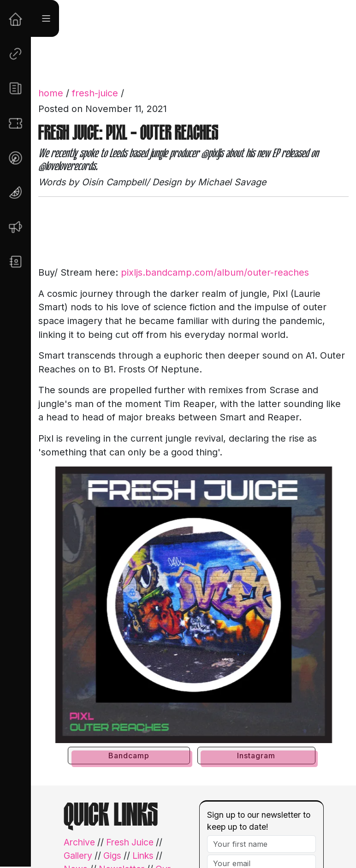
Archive (79, 842)
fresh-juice (95, 93)
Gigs (112, 856)
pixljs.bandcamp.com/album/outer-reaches (215, 272)
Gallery (78, 856)
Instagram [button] (256, 756)
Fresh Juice (130, 842)
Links (143, 856)
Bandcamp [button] (129, 756)
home (51, 93)
